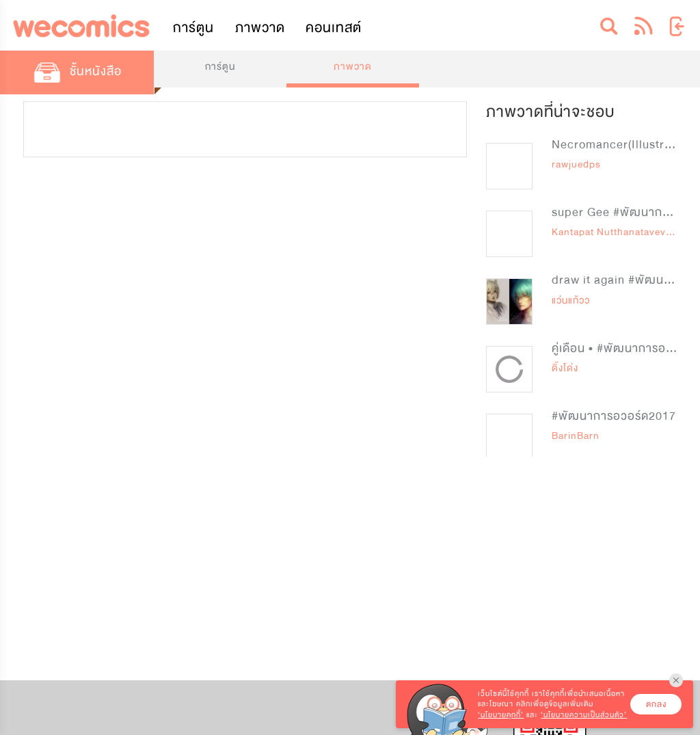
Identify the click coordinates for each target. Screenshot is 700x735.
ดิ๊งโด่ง (565, 368)
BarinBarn (576, 436)
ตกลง (656, 704)
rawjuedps (576, 164)
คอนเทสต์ (334, 28)
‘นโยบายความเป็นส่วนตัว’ (584, 715)
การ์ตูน (193, 28)
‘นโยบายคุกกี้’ (501, 715)
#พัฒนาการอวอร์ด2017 (614, 416)
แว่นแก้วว (571, 300)
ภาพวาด (260, 28)
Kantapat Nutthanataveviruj (617, 232)
